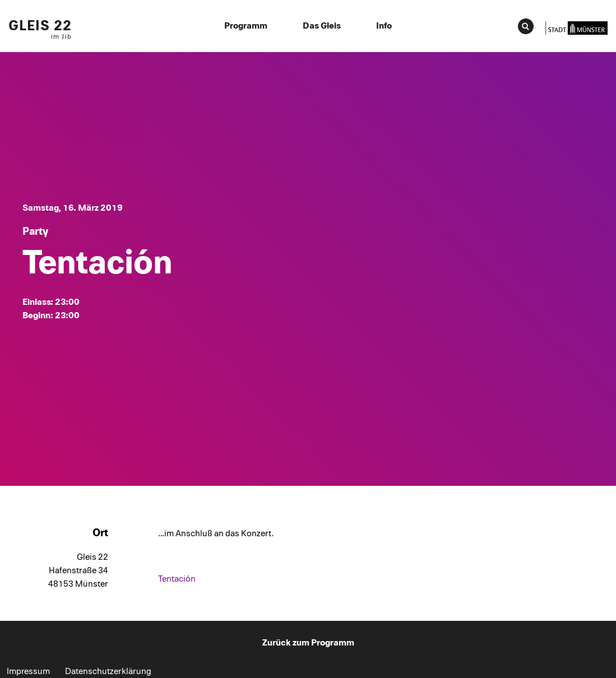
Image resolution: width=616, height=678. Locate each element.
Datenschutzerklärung (108, 671)
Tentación (177, 579)
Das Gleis (322, 26)
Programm (246, 26)
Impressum (28, 671)
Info (384, 26)
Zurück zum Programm (308, 643)
